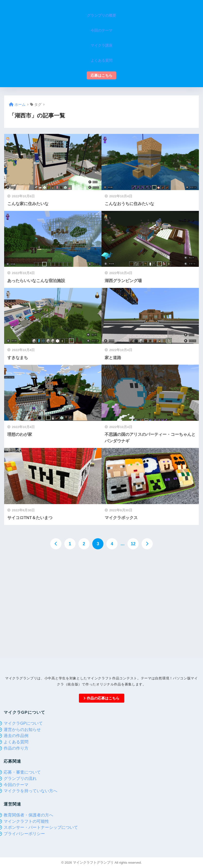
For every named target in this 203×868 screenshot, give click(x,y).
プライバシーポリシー (24, 834)
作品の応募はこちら (101, 698)
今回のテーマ (16, 785)
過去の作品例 (16, 736)
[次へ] (147, 544)
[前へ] (56, 544)
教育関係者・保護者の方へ (28, 815)
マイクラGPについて (23, 723)
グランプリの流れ (20, 779)
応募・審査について (22, 772)
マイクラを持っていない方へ (30, 791)
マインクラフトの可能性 (26, 821)
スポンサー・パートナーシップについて (41, 827)
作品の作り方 (16, 748)
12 (133, 544)
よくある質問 (16, 742)
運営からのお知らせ (22, 730)
